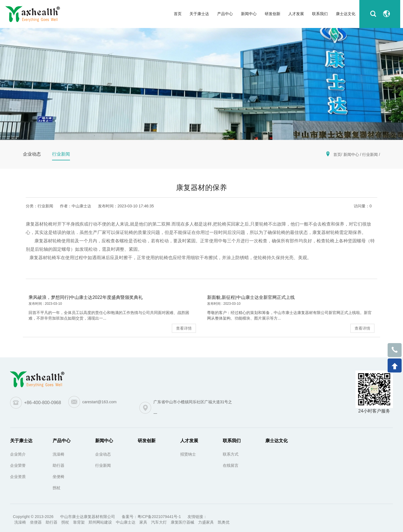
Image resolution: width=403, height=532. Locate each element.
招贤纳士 (188, 454)
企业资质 (18, 477)
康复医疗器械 (182, 522)
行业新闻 (370, 154)
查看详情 (184, 328)
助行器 (58, 465)
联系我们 (232, 441)
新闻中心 (351, 154)
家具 (143, 522)
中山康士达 (126, 522)
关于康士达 (21, 441)
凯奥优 (224, 522)
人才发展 (189, 441)
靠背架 (79, 522)
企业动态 (103, 454)
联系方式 (231, 454)
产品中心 (62, 441)
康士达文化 (277, 441)
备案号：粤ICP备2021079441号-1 (151, 517)
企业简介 (18, 454)
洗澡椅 (58, 454)
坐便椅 (58, 477)
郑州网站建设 (100, 522)
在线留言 (231, 465)
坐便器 (36, 522)
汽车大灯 (159, 522)
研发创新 (147, 441)
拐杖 (57, 488)
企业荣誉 (18, 465)
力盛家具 (206, 522)
